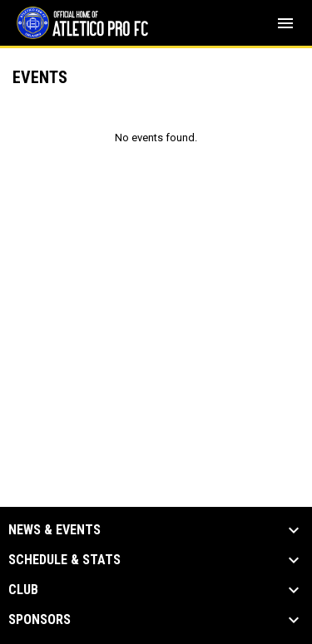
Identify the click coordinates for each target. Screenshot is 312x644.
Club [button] (23, 590)
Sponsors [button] (40, 620)
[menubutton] (285, 23)
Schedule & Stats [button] (64, 560)
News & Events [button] (54, 530)
